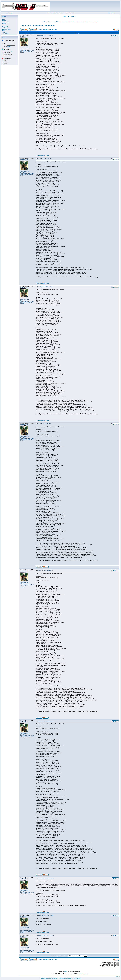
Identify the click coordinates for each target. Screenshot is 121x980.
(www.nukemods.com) (76, 978)
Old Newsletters (6, 28)
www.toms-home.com (83, 974)
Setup (4, 31)
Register (12, 13)
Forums (65, 13)
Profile (73, 22)
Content (4, 21)
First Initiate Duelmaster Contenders (37, 26)
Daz (56, 978)
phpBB (65, 972)
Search (49, 22)
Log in (96, 22)
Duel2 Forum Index (44, 30)
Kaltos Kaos (53, 30)
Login (7, 13)
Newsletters (71, 13)
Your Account (59, 13)
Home (49, 13)
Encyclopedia (5, 22)
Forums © (118, 976)
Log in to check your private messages (85, 22)
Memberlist (55, 22)
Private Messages (6, 29)
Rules (53, 13)
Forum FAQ (44, 22)
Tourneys (4, 32)
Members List (5, 25)
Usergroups (62, 22)
